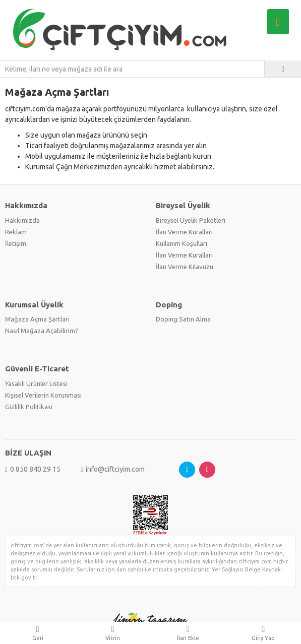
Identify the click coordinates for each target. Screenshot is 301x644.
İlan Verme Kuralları (184, 232)
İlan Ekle (188, 633)
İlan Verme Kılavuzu (185, 267)
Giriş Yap (263, 633)
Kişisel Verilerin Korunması (43, 395)
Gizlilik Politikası (29, 407)
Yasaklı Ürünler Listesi (36, 383)
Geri (38, 633)
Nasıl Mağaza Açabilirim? (42, 331)
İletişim (16, 243)
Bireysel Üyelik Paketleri (191, 220)
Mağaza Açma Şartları (37, 319)
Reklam (16, 232)
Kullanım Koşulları (182, 243)
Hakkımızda (22, 220)
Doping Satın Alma (183, 319)
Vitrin (113, 633)
